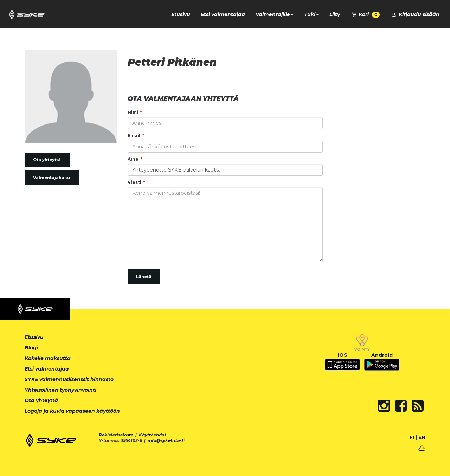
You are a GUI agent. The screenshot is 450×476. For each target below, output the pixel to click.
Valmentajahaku (52, 178)
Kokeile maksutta (48, 358)
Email (134, 136)
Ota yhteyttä (47, 160)
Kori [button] (365, 15)
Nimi (133, 112)
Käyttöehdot (153, 435)
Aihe (133, 159)
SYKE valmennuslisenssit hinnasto (69, 379)
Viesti (134, 182)
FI (412, 437)
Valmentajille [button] (275, 14)
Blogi (31, 348)
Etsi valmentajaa (223, 14)
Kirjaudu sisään (415, 14)
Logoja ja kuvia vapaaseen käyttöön (72, 411)
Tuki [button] (311, 14)
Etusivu (181, 14)
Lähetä (144, 277)
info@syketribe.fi (166, 440)
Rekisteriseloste (116, 435)
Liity (335, 14)
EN (422, 437)
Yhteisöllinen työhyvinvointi (60, 390)
